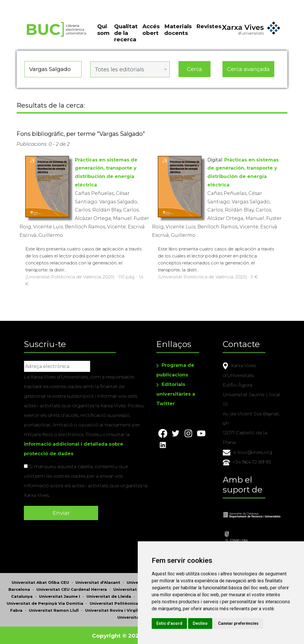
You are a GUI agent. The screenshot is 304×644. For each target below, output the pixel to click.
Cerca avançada (248, 71)
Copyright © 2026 (118, 635)
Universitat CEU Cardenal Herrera (72, 588)
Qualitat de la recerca (126, 36)
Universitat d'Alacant (98, 581)
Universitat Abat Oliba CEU (40, 581)
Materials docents (178, 32)
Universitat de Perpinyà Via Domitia (45, 602)
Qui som (103, 32)
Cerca (195, 71)
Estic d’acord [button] (184, 623)
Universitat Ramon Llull (54, 609)
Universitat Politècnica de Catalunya (129, 602)
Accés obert (151, 32)
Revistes (209, 29)
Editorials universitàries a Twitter (176, 393)
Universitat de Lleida (109, 595)
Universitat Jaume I (60, 595)
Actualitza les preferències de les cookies (53, 4)
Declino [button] (214, 623)
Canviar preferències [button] (253, 623)
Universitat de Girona (136, 588)
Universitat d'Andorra (150, 581)
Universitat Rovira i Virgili (112, 609)
